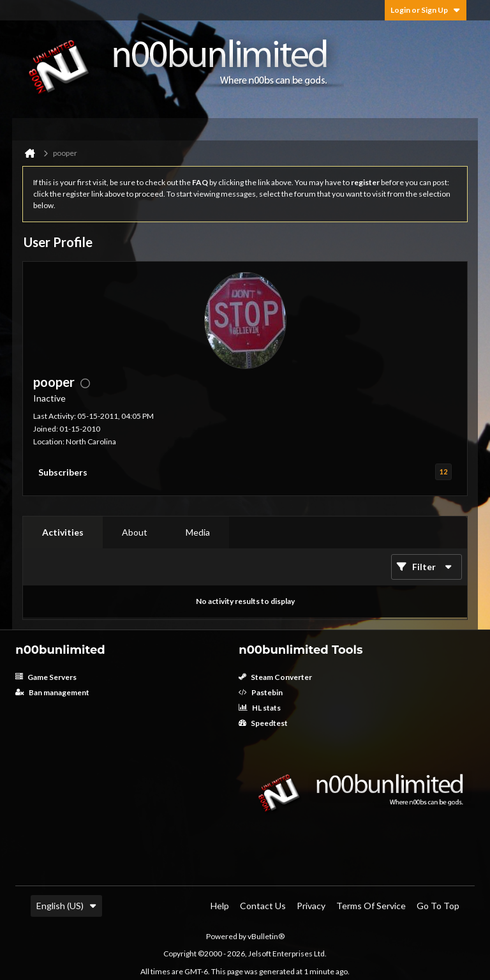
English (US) (66, 906)
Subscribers (63, 472)
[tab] (63, 532)
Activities (63, 532)
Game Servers (46, 677)
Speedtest (263, 723)
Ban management (52, 692)
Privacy (311, 906)
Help (220, 906)
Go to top (438, 906)
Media (198, 532)
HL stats (260, 708)
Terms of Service (371, 906)
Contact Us (263, 906)
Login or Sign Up (426, 10)
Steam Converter (275, 677)
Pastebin (261, 692)
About (135, 532)
